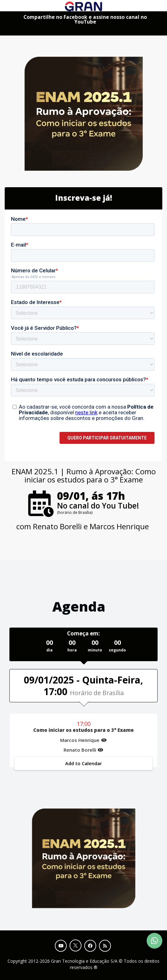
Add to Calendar (83, 763)
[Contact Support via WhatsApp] (154, 941)
